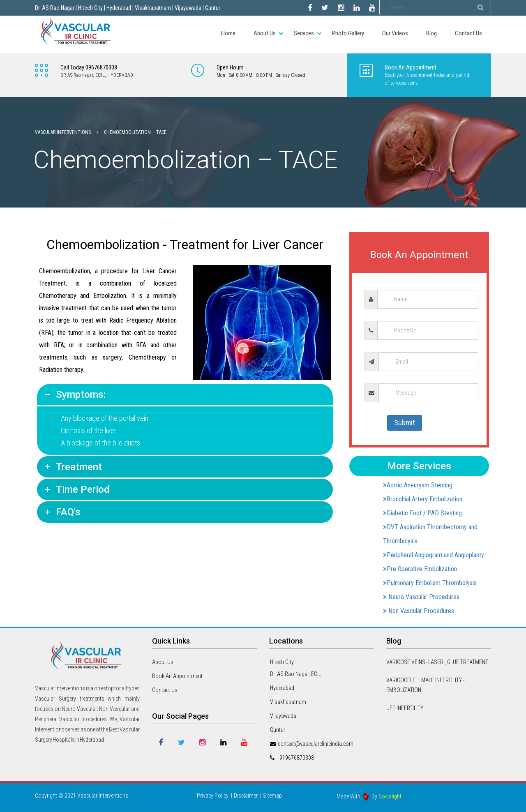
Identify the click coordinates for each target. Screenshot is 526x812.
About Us (265, 33)
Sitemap (272, 796)
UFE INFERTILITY (405, 708)
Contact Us (468, 33)
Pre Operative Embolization (420, 569)
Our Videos (395, 33)
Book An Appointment (177, 676)
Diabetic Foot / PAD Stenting (422, 513)
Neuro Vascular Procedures (421, 597)
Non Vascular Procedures (419, 611)
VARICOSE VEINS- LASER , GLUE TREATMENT (437, 662)
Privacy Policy (213, 796)
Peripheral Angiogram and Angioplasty (434, 555)
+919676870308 (295, 758)
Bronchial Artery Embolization (423, 499)
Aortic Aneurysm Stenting (418, 485)
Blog (431, 33)
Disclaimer (246, 796)
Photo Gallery (348, 33)
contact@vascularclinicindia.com (316, 744)
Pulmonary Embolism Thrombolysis (430, 583)
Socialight (390, 796)
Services (304, 33)
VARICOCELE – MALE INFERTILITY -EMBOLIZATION (426, 685)
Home (228, 33)
